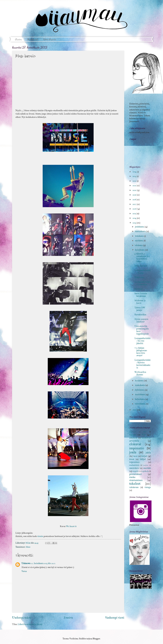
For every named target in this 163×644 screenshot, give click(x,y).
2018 (135, 200)
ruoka (132, 477)
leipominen (134, 462)
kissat (132, 459)
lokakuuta (140, 236)
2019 (135, 195)
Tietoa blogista (50, 39)
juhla (148, 453)
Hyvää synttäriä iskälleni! (141, 321)
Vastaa (24, 571)
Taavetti (133, 435)
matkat (146, 465)
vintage (148, 487)
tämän (40, 536)
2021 (135, 186)
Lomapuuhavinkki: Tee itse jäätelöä (142, 341)
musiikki (147, 468)
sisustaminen (136, 480)
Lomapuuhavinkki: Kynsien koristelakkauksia (142, 364)
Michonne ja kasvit (140, 302)
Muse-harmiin (141, 266)
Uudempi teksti (22, 618)
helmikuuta (140, 399)
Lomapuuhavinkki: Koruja (142, 272)
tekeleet (135, 484)
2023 (135, 176)
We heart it (71, 526)
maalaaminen (134, 465)
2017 (135, 204)
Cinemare (133, 432)
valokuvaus (134, 487)
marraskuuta (141, 231)
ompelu (135, 471)
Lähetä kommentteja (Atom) (30, 624)
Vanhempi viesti (115, 618)
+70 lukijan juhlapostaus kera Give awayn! (141, 352)
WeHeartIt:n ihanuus (140, 373)
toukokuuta (140, 385)
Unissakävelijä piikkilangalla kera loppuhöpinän (142, 330)
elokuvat (135, 444)
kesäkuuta (140, 381)
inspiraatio (137, 448)
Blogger (96, 639)
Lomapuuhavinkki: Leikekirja (142, 283)
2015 (135, 214)
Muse (28, 547)
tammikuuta (140, 404)
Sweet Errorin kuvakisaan (141, 295)
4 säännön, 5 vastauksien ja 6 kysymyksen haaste (142, 258)
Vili (144, 435)
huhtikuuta (140, 390)
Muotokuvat (32, 39)
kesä (135, 456)
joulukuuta (140, 227)
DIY (145, 432)
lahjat (143, 459)
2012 (135, 410)
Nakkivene (139, 277)
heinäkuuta (140, 250)
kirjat (144, 456)
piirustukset (135, 474)
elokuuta (139, 245)
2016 (135, 209)
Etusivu (19, 39)
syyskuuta (139, 241)
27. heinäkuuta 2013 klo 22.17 (43, 563)
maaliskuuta (140, 395)
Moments (139, 289)
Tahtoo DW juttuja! (140, 309)
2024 (135, 172)
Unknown (26, 563)
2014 (135, 218)
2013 (135, 223)
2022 (135, 181)
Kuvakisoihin (140, 315)
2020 (135, 190)
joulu (133, 452)
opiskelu (145, 471)
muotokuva (134, 468)
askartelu (133, 438)
